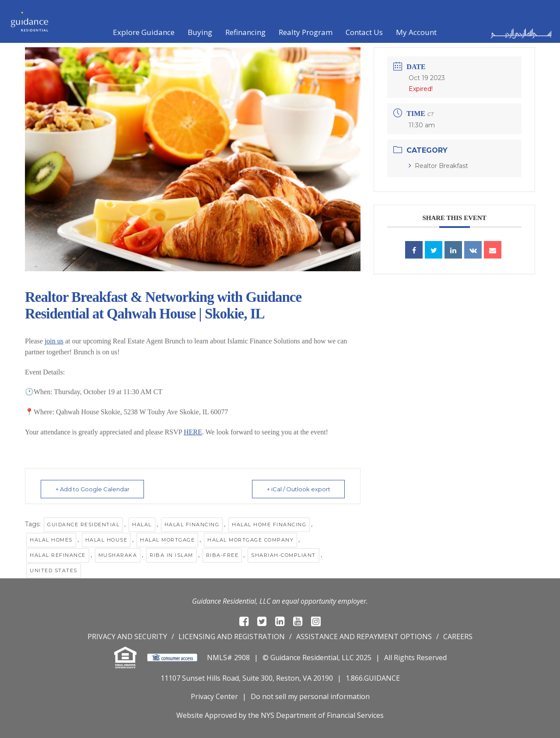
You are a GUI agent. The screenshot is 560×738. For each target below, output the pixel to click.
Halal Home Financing (269, 525)
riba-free (222, 555)
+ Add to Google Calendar (93, 489)
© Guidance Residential (300, 658)
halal (142, 525)
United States (54, 570)
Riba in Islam (171, 555)
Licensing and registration (232, 637)
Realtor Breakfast (438, 166)
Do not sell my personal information (310, 696)
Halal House (107, 540)
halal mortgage (167, 540)
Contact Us (364, 32)
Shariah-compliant (283, 555)
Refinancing (245, 32)
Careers (458, 637)
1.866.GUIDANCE (373, 678)
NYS (268, 715)
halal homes (51, 540)
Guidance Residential (83, 525)
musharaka (118, 555)
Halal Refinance (58, 555)
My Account (416, 32)
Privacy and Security (127, 637)
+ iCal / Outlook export (298, 489)
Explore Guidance (144, 32)
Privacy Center (214, 696)
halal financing (192, 525)
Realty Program (306, 32)
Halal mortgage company (250, 540)
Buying (200, 32)
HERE (193, 432)
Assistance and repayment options (364, 637)
